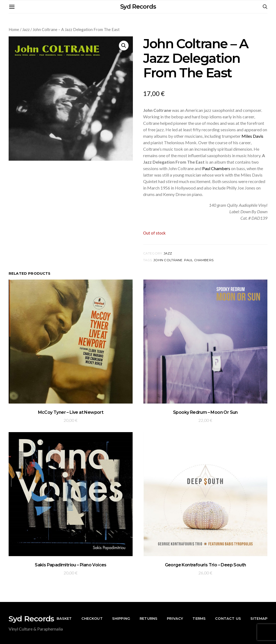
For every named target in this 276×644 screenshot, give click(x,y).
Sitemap (259, 618)
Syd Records (138, 7)
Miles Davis (252, 136)
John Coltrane (168, 260)
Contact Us (228, 618)
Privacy (175, 618)
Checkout (92, 618)
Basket (64, 618)
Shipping (121, 618)
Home (14, 29)
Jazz (26, 29)
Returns (149, 618)
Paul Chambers (216, 168)
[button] (124, 46)
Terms (199, 618)
